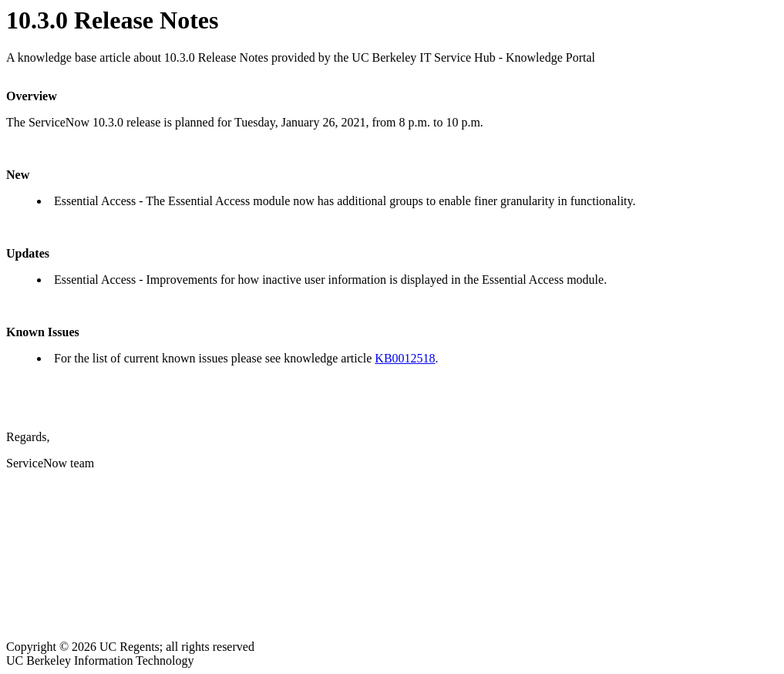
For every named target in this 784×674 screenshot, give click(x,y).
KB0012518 (405, 358)
